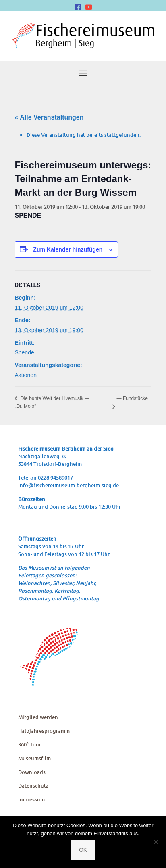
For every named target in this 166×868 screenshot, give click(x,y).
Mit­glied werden (38, 717)
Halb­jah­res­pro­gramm (44, 731)
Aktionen (25, 375)
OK (83, 850)
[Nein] (156, 842)
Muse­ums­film (34, 758)
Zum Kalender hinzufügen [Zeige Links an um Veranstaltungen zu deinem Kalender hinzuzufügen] (68, 249)
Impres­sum (31, 799)
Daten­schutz (33, 786)
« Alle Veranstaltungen (49, 117)
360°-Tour (30, 744)
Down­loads (32, 772)
